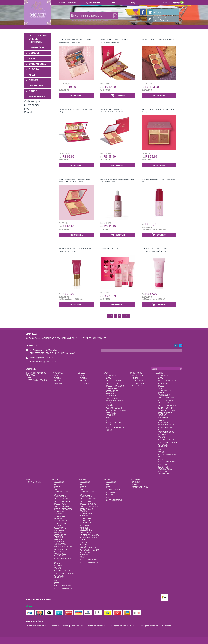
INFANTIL (135, 378)
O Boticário (58, 383)
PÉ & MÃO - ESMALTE (114, 408)
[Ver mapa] (70, 353)
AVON (32, 58)
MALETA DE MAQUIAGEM (89, 535)
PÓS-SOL (161, 452)
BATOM (108, 378)
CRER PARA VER (60, 521)
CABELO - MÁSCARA (166, 398)
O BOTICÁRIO (36, 86)
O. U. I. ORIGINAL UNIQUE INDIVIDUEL (38, 39)
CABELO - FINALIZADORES (164, 394)
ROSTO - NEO (163, 464)
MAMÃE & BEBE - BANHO (63, 547)
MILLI (32, 75)
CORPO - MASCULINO (166, 411)
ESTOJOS (34, 53)
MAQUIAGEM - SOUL (166, 432)
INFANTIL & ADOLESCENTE (112, 395)
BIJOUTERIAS (163, 383)
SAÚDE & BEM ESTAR (114, 500)
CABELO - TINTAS (112, 383)
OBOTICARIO (85, 383)
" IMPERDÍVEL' (37, 48)
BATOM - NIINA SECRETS (167, 381)
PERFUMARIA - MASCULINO (111, 414)
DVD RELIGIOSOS (139, 376)
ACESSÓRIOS (111, 376)
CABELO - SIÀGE (164, 403)
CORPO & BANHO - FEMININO (61, 513)
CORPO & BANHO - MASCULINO (61, 517)
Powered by (174, 2)
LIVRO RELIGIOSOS (139, 381)
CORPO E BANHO (86, 518)
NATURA (34, 80)
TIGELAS (109, 430)
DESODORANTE (112, 391)
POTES (134, 485)
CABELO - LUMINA (61, 499)
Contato (115, 3)
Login (156, 20)
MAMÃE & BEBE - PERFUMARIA (60, 555)
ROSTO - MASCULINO (166, 462)
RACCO (33, 91)
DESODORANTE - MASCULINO (60, 536)
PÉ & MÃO (110, 405)
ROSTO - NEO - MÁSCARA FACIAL (165, 468)
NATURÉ (57, 563)
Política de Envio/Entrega (37, 626)
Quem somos (93, 3)
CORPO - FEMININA (165, 408)
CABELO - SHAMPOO (114, 381)
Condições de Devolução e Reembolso (157, 626)
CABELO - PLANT (60, 504)
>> (128, 316)
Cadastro (164, 20)
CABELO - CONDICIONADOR (165, 390)
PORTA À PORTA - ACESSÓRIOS (138, 384)
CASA (108, 487)
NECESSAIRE (163, 435)
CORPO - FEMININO (113, 490)
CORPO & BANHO (112, 389)
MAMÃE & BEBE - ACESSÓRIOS (60, 550)
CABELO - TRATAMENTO (115, 386)
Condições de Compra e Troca (123, 626)
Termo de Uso (77, 626)
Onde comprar (68, 3)
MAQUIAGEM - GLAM (166, 425)
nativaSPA (83, 542)
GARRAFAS (136, 482)
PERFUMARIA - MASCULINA (163, 446)
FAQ (133, 3)
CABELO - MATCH (86, 501)
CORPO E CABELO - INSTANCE (165, 414)
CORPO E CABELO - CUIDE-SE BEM (87, 522)
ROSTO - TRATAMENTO (115, 427)
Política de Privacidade (97, 626)
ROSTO (108, 420)
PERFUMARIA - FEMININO (38, 380)
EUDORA (34, 69)
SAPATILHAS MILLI (35, 482)
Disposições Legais (59, 626)
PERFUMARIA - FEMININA (168, 442)
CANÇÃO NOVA (37, 64)
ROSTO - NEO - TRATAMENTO (163, 473)
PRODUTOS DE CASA (140, 487)
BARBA (30, 378)
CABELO (161, 386)
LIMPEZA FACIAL (112, 398)
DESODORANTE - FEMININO (60, 532)
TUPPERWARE (37, 96)
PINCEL (109, 418)
